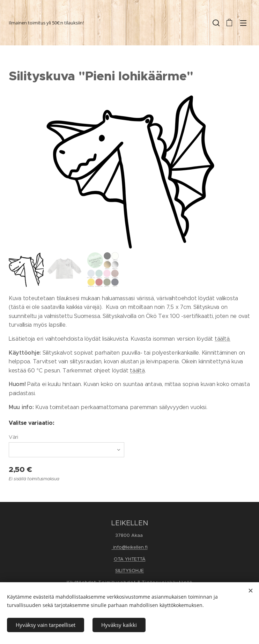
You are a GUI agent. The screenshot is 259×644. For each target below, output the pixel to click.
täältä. (223, 339)
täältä (137, 371)
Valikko (243, 23)
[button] (215, 23)
